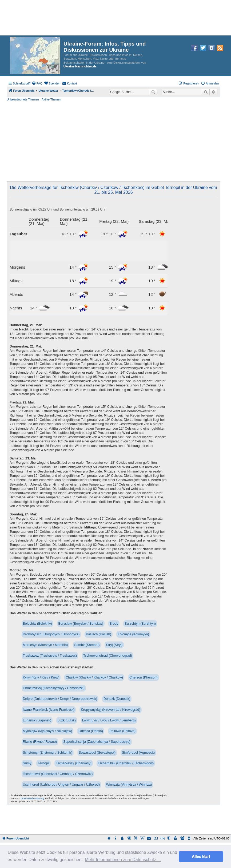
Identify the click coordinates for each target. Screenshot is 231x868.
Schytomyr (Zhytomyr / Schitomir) (48, 753)
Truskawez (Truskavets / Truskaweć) (50, 656)
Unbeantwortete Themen (23, 99)
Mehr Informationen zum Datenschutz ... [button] (123, 860)
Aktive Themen (51, 99)
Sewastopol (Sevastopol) (97, 753)
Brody (114, 624)
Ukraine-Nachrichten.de (80, 66)
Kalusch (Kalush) (99, 634)
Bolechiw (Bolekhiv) (37, 624)
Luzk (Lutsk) (67, 720)
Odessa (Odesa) (91, 731)
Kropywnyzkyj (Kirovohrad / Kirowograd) (110, 710)
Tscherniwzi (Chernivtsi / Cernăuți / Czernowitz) (58, 774)
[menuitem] (37, 83)
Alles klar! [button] (201, 857)
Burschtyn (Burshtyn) (140, 624)
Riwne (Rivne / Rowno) (40, 742)
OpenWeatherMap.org (32, 798)
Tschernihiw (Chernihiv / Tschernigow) (126, 763)
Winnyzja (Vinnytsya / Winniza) (129, 785)
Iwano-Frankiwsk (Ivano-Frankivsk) (49, 710)
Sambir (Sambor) (87, 645)
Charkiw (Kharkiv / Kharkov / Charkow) (94, 677)
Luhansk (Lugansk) (37, 720)
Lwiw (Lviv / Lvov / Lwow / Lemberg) (109, 720)
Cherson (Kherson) (144, 677)
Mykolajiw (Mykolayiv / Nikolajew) (48, 731)
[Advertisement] (113, 142)
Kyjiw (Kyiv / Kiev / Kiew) (41, 677)
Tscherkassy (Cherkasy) (73, 763)
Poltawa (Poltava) (122, 731)
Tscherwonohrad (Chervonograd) (108, 656)
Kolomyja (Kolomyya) (133, 634)
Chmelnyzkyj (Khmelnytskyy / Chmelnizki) (54, 688)
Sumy (27, 763)
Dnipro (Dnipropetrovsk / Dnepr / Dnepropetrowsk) (60, 699)
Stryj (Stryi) (114, 645)
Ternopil (43, 763)
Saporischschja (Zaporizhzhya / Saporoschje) (97, 742)
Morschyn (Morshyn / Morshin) (45, 645)
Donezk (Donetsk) (117, 699)
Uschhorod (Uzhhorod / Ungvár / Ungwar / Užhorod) (61, 785)
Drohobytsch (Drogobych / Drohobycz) (51, 634)
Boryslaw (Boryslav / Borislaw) (81, 624)
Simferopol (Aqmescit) (138, 753)
